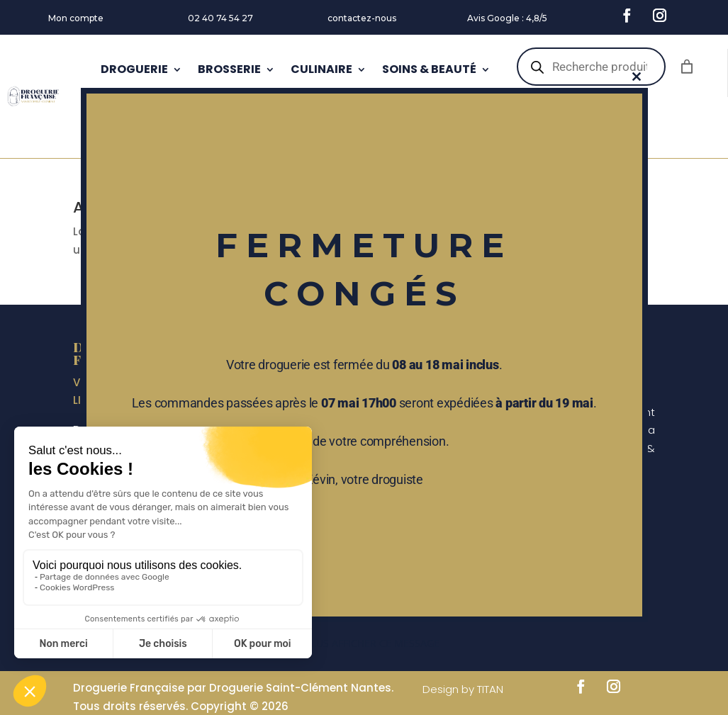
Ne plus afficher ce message (364, 643)
